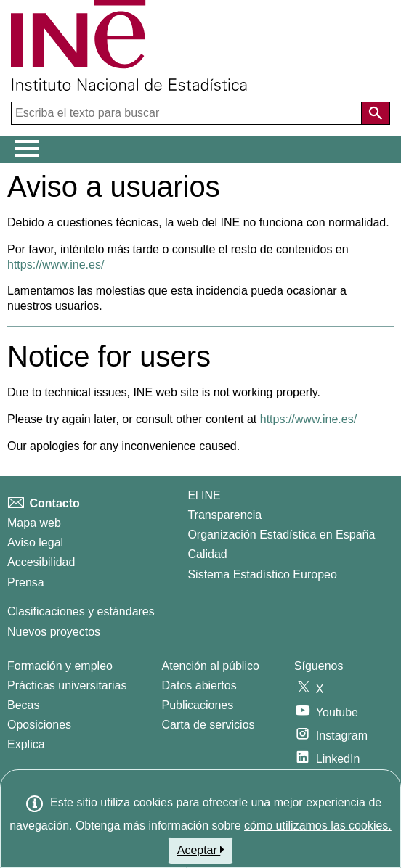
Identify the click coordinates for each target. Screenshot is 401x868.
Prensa (26, 582)
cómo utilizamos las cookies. (318, 826)
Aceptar (201, 850)
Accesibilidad (41, 562)
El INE (204, 495)
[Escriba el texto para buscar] (188, 113)
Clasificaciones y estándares (81, 611)
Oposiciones (39, 725)
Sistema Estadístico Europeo (262, 574)
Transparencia (224, 515)
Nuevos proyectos (54, 632)
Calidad (207, 554)
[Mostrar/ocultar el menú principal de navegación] (27, 149)
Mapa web (34, 523)
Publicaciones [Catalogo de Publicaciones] (198, 705)
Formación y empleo (60, 666)
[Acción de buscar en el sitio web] (376, 113)
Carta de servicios (208, 725)
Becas (23, 705)
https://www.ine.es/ (56, 265)
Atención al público (211, 666)
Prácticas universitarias (67, 685)
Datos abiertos (199, 685)
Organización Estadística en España (281, 535)
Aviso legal (35, 542)
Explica (26, 744)
